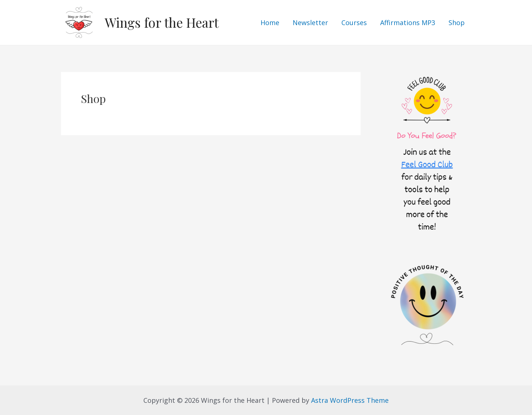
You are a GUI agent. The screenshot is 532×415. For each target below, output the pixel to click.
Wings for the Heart (162, 22)
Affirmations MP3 (408, 23)
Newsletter (310, 23)
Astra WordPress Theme (350, 400)
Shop (457, 23)
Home (270, 23)
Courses (354, 23)
